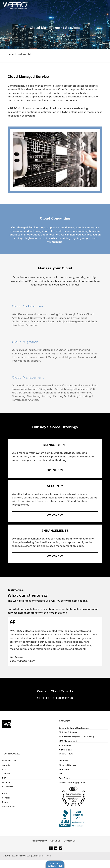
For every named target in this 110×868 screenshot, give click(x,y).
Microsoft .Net (9, 761)
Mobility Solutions (68, 732)
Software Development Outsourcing (76, 737)
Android (6, 765)
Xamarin (6, 774)
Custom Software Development (74, 728)
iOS (4, 769)
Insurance (64, 761)
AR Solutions (65, 750)
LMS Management (68, 741)
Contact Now (55, 470)
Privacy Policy (39, 841)
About (5, 793)
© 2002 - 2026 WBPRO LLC (16, 856)
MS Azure (56, 389)
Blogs (5, 802)
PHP (4, 778)
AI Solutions (65, 745)
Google (44, 389)
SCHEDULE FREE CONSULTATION (55, 698)
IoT (61, 774)
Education (64, 769)
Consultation (8, 806)
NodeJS (6, 782)
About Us (55, 841)
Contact (6, 798)
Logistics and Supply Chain (72, 782)
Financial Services (68, 765)
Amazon (34, 389)
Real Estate (64, 778)
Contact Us (70, 841)
